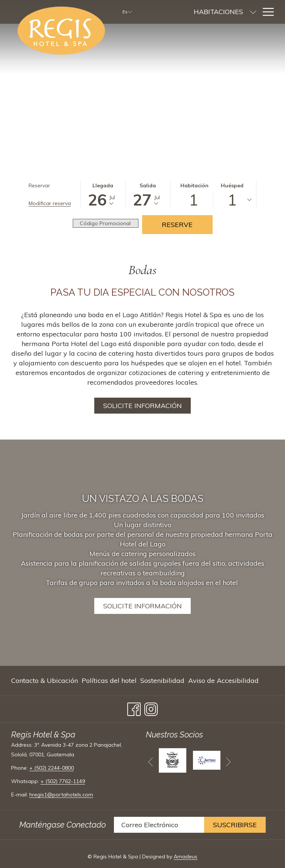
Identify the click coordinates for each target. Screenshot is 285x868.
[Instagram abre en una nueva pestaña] (151, 708)
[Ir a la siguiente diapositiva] (228, 762)
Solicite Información (142, 406)
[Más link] (266, 12)
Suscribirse (235, 825)
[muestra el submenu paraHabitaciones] (212, 12)
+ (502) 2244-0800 (52, 768)
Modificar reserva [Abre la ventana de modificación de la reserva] (50, 203)
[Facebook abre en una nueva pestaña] (134, 708)
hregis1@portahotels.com (61, 795)
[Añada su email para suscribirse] (159, 825)
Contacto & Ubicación (45, 680)
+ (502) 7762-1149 (63, 781)
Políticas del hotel (109, 680)
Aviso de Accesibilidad (223, 680)
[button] (103, 194)
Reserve (177, 225)
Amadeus (186, 857)
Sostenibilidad (162, 680)
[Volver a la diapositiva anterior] (150, 762)
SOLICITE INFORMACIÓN (142, 606)
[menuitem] (177, 12)
